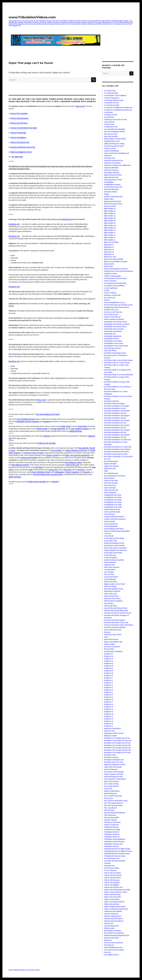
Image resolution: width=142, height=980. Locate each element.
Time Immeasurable (111, 818)
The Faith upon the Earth (113, 806)
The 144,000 (109, 798)
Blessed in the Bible (111, 242)
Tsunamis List (109, 866)
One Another (109, 603)
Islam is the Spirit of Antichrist (115, 548)
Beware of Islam (110, 206)
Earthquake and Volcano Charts (116, 322)
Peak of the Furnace (111, 639)
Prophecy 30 (109, 724)
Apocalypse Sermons (112, 173)
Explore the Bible (110, 464)
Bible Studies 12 (110, 235)
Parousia (107, 632)
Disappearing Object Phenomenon (117, 307)
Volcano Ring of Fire (111, 926)
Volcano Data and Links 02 (114, 921)
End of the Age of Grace (113, 348)
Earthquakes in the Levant (114, 343)
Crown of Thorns (110, 293)
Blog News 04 (109, 252)
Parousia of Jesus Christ (113, 635)
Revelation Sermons (111, 757)
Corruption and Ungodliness (114, 286)
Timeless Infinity (110, 820)
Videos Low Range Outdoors (114, 902)
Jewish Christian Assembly (114, 560)
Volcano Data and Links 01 (114, 919)
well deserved (67, 219)
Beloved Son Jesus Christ (113, 204)
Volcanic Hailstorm (111, 914)
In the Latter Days (111, 541)
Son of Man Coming (111, 784)
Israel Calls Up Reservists (113, 553)
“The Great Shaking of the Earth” (48, 414)
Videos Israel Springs (112, 899)
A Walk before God (111, 127)
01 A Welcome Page (111, 93)
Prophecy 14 (109, 685)
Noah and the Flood (111, 596)
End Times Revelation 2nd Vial (115, 413)
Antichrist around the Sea (113, 161)
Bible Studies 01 (110, 209)
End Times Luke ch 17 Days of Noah (117, 363)
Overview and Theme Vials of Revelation (119, 625)
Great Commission (111, 524)
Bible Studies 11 (110, 233)
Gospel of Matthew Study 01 (114, 517)
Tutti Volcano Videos (112, 868)
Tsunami (107, 863)
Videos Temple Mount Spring (115, 907)
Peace (106, 637)
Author (107, 194)
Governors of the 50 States (34, 453)
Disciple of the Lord (111, 310)
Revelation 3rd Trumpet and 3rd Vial (117, 743)
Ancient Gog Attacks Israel (114, 146)
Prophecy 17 (109, 692)
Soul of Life (108, 789)
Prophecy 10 (109, 676)
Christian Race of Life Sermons (115, 278)
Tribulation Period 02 (112, 834)
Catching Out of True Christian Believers (119, 271)
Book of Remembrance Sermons (116, 269)
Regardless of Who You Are (114, 733)
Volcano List (109, 923)
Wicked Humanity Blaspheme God (117, 935)
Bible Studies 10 (110, 230)
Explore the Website (111, 466)
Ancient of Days (110, 148)
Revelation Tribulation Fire (114, 760)
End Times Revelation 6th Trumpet (117, 430)
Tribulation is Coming (112, 830)
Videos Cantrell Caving (112, 895)
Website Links (109, 928)
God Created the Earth (112, 512)
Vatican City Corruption (19, 114)
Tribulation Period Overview (114, 842)
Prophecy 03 (109, 659)
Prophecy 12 (109, 680)
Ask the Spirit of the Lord (113, 187)
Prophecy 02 (109, 656)
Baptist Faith (109, 199)
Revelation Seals (110, 755)
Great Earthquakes (111, 526)
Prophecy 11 (108, 678)
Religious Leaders (111, 736)
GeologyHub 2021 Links (113, 495)
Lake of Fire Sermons (112, 567)
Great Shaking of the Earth (114, 529)
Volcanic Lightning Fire (113, 916)
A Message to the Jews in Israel (115, 120)
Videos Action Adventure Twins (116, 892)
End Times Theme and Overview (116, 454)
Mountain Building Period (114, 589)
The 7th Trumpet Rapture (113, 803)
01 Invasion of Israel (111, 103)
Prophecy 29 (109, 721)
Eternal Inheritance (111, 461)
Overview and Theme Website (115, 627)
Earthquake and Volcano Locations (117, 324)
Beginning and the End (112, 201)
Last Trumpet (109, 572)
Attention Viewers (111, 192)
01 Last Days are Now (112, 105)
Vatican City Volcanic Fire (20, 142)
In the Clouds (109, 536)
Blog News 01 (109, 245)
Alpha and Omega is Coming (114, 144)
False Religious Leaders (80, 429)
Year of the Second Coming (114, 950)
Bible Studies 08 (110, 225)
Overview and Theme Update (114, 620)
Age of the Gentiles (111, 136)
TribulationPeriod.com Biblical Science (118, 851)
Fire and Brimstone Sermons (115, 476)
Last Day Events (110, 570)
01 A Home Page (110, 91)
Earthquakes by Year (111, 339)
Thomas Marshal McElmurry (115, 813)
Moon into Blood (110, 586)
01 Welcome (108, 112)
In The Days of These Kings (114, 538)
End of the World (110, 351)
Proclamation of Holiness (113, 651)
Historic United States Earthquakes (117, 531)
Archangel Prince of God (113, 180)
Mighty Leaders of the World (114, 584)
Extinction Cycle (110, 469)
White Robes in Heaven (113, 931)
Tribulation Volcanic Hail (113, 844)
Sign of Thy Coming (111, 781)
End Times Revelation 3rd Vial (115, 418)
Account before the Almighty (115, 129)
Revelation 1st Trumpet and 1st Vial (117, 738)
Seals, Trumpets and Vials (114, 774)
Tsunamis (47, 422)
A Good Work (109, 117)
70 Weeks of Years (111, 115)
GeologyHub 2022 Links (113, 497)
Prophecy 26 (109, 714)
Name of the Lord (72, 465)
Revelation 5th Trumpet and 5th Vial (117, 748)
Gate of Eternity (110, 488)
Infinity (55, 482)
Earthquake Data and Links (114, 329)
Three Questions (110, 815)
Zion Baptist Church (111, 955)
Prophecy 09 (109, 673)
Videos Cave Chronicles (113, 897)
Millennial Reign (76, 431)
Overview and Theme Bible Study (116, 611)
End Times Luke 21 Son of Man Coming (118, 360)
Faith (106, 471)
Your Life (107, 952)
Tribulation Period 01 (112, 832)
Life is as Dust (109, 574)
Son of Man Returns (111, 786)
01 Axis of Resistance (112, 98)
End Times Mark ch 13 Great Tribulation (119, 375)
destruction (68, 470)
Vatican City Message (18, 133)
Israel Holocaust (110, 555)
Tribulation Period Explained (115, 839)
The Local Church (111, 808)
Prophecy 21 (109, 702)
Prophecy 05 (109, 664)
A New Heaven (109, 122)
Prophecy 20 (109, 700)
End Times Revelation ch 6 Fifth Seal (117, 440)
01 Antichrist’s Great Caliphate (115, 96)
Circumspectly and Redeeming (115, 283)
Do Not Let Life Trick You (113, 312)
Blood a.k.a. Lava (110, 257)
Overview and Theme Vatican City (23, 147)
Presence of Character (112, 647)
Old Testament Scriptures (113, 601)
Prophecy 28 (109, 719)
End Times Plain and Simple (114, 404)
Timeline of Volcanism (112, 822)
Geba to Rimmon (110, 493)
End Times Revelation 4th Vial (115, 423)
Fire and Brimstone (111, 473)
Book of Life (108, 266)
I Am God (107, 534)
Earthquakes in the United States (116, 346)
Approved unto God (111, 177)
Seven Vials (82, 426)
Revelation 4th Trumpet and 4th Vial (117, 745)
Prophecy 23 (109, 707)
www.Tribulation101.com (113, 948)
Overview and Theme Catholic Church (118, 613)
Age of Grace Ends (111, 134)
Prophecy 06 (109, 666)
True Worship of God (112, 858)
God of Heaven (109, 514)
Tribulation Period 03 (112, 837)
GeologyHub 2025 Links (113, 505)
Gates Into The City (111, 490)
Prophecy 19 (109, 697)
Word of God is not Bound (114, 943)
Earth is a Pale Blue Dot (112, 317)
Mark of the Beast (111, 582)
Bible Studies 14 (110, 240)
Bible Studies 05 (110, 218)
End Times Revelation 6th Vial (115, 432)
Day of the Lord (110, 298)
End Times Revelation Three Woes (117, 452)
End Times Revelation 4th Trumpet (117, 420)
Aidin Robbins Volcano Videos (115, 139)
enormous (81, 470)
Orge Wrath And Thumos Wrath (116, 608)
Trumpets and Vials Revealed (115, 861)
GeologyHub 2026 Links (113, 507)
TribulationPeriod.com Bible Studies (117, 849)
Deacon (107, 300)
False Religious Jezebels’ (20, 465)
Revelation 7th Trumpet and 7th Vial (117, 753)
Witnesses (108, 940)
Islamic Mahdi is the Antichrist (115, 550)
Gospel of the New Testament (115, 519)
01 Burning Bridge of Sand (114, 100)
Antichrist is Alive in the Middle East (117, 165)
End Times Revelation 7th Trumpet (117, 435)
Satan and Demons (111, 769)
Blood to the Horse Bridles (114, 259)
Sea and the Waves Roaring (114, 772)
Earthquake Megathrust (113, 336)
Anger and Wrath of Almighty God (116, 153)
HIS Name (39, 467)
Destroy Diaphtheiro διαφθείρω (115, 303)
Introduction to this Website (114, 546)
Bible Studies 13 (110, 238)
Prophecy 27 (109, 716)
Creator (107, 290)
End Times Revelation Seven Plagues (117, 449)
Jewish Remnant (110, 562)
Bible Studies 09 (110, 228)
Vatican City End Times (19, 123)
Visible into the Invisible (46, 443)
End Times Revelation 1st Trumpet (117, 406)
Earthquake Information (113, 331)
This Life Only (109, 810)
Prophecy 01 (109, 654)
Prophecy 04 (109, 661)
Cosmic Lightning (111, 288)
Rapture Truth (109, 731)
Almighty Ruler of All (112, 141)
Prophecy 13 (108, 683)
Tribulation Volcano (111, 846)
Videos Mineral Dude (112, 904)
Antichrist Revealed (111, 168)
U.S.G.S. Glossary (110, 870)
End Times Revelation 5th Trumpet (117, 425)
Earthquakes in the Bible (113, 341)
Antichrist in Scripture (112, 163)
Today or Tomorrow (111, 825)
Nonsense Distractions (112, 599)
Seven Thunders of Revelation (115, 779)
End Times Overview (111, 401)
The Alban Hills (17, 157)
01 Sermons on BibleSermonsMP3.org (118, 110)
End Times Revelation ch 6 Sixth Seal (118, 447)
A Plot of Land (109, 124)
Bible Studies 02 (110, 211)
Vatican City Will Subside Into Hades (117, 890)
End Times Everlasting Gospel (115, 353)
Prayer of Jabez (109, 644)
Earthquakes (20, 422)
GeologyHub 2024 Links (113, 502)
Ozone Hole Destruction (113, 630)
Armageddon (109, 182)
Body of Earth (109, 264)
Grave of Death (109, 522)
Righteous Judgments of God (21, 152)
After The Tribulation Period (114, 132)
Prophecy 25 (109, 712)
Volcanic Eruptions (32, 422)
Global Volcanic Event (112, 509)
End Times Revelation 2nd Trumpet (117, 411)
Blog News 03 (109, 250)
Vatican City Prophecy (112, 883)
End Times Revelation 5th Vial (115, 428)
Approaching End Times (113, 175)
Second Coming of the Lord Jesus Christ (48, 475)
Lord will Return (110, 579)
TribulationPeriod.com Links (115, 856)
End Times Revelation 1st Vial (115, 408)
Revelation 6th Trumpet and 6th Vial (117, 750)
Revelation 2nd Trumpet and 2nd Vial (118, 741)
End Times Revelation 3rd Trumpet (117, 416)
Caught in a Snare (110, 274)
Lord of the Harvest (111, 577)
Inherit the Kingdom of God (114, 543)
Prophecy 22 (109, 704)
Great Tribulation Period (26, 419)
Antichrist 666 (110, 158)
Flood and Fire (109, 478)
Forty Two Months (111, 483)
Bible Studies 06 (110, 221)
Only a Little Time (110, 606)
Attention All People (111, 189)
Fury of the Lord (110, 485)
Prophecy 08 (109, 671)
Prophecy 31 (108, 726)
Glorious (47, 436)
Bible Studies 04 (110, 216)
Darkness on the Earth (112, 295)
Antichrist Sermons (111, 170)
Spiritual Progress (111, 793)
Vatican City (80, 106)
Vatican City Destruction (19, 118)
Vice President (56, 450)
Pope (31, 470)
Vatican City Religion (18, 138)
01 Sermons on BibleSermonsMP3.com (118, 108)
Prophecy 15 (109, 688)
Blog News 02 (109, 247)
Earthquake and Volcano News (115, 327)
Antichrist (108, 156)
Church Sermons (110, 281)
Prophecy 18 (109, 695)
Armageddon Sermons (112, 185)
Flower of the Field (111, 481)
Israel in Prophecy (111, 558)
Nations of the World (29, 458)
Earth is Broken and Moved (114, 319)
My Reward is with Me (112, 591)
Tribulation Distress (111, 827)
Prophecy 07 (109, 668)
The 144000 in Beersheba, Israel (116, 801)
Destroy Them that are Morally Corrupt (118, 305)
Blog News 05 (109, 254)
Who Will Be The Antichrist (114, 933)
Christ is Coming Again (112, 276)
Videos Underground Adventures (116, 909)
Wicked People (42, 429)
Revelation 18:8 (14, 287)
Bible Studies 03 (110, 213)
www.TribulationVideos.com (32, 17)
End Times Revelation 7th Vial (115, 437)
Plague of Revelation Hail (113, 642)
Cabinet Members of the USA (76, 450)
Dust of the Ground (111, 315)
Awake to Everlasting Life (113, 197)
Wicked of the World (111, 938)
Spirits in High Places (112, 791)
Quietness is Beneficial (112, 728)
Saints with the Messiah (113, 767)
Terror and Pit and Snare (113, 796)
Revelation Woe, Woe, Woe (114, 762)
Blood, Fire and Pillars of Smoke (116, 262)
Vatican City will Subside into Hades (24, 128)
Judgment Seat (109, 565)
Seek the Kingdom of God (113, 777)
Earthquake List (110, 334)
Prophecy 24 (109, 709)
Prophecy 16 (109, 690)
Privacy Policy (109, 649)
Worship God (109, 945)
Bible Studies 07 (110, 223)
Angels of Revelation (112, 151)
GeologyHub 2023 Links (113, 500)
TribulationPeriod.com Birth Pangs (117, 854)
